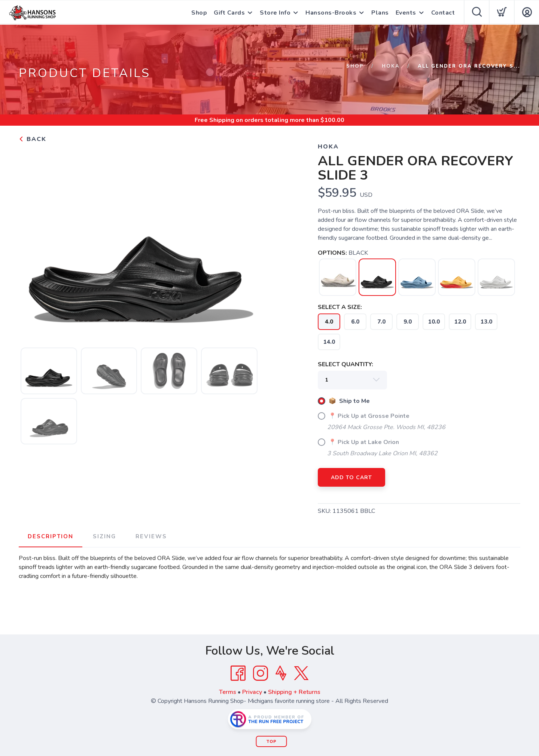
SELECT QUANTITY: (345, 364)
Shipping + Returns (294, 692)
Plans (380, 13)
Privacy (252, 692)
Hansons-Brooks (331, 13)
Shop (199, 13)
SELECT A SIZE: (340, 307)
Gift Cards (229, 13)
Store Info (275, 13)
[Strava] (281, 673)
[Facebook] (238, 673)
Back (33, 139)
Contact (443, 13)
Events (406, 13)
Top (272, 742)
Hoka (391, 66)
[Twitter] (301, 673)
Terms (228, 692)
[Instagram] (261, 673)
